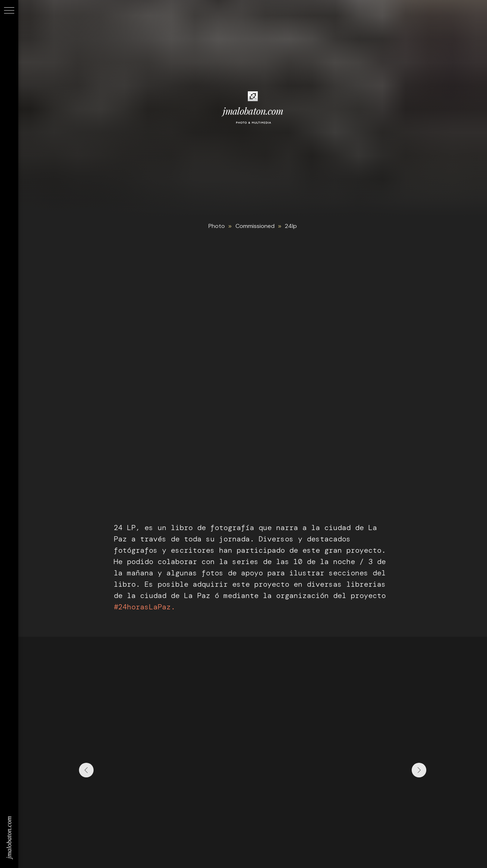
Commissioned (255, 226)
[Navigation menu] (9, 11)
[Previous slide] (86, 770)
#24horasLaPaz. (144, 607)
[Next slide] (419, 770)
